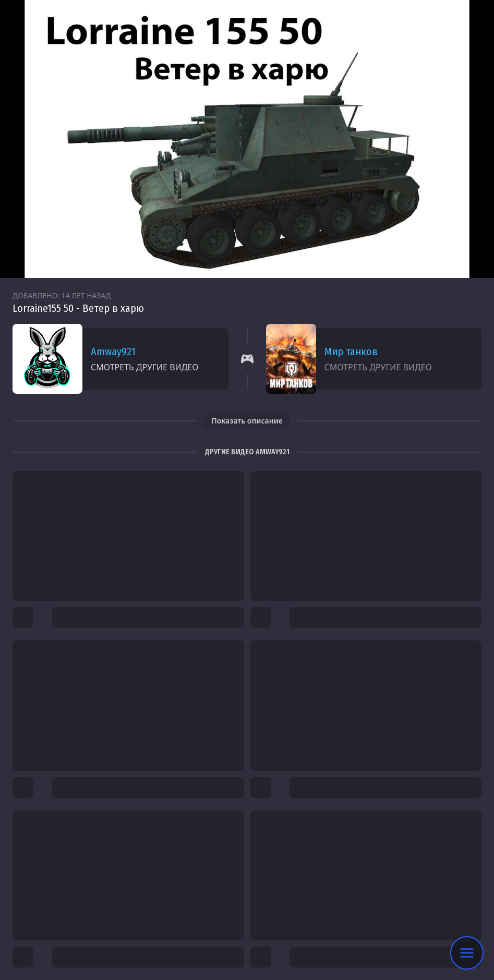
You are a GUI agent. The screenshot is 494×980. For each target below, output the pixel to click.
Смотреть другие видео (144, 367)
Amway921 (113, 352)
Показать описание (247, 421)
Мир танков (351, 352)
